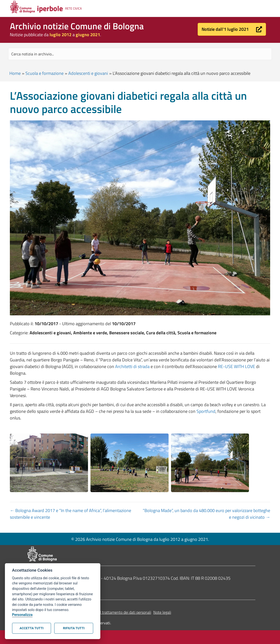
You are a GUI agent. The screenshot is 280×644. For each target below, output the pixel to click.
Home (15, 73)
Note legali (162, 612)
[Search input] (140, 54)
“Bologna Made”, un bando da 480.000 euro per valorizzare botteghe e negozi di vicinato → (206, 514)
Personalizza (22, 615)
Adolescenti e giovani (88, 73)
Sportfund (206, 411)
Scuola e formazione (44, 73)
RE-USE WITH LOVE (236, 366)
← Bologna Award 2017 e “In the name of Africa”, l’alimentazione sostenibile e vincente (70, 514)
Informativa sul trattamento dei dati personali (114, 612)
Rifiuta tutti (74, 628)
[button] (232, 29)
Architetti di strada (132, 366)
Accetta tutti (31, 628)
